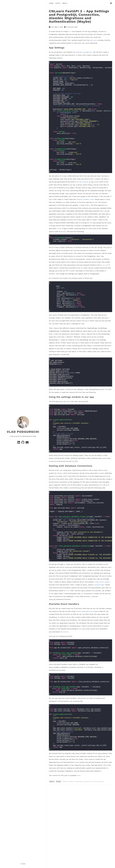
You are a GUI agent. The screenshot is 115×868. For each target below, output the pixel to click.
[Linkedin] (19, 443)
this (68, 653)
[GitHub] (23, 443)
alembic (101, 862)
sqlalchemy (80, 862)
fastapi (58, 862)
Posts (58, 3)
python (52, 862)
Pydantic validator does (85, 224)
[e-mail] (27, 443)
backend (88, 862)
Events (66, 694)
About (65, 3)
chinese (95, 862)
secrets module (82, 206)
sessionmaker (99, 647)
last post (93, 40)
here (59, 253)
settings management (84, 52)
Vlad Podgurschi (23, 432)
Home (51, 3)
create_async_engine (102, 644)
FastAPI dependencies (84, 674)
